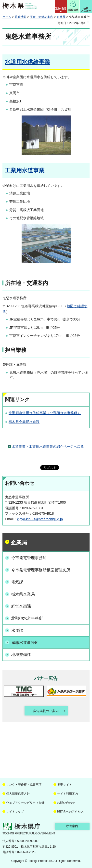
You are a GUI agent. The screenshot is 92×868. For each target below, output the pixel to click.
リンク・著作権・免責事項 (24, 785)
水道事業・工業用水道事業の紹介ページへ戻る (46, 447)
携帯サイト (65, 785)
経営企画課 (21, 606)
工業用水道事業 (25, 170)
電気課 (17, 582)
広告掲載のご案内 (46, 711)
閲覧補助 (73, 10)
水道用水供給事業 (27, 62)
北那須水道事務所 (27, 618)
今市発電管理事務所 (29, 558)
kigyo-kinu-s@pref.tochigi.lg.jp (40, 519)
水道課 (17, 631)
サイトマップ (15, 812)
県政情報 (21, 17)
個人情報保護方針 (18, 794)
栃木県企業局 (23, 594)
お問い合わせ (66, 803)
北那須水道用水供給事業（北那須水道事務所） (45, 413)
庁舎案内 (72, 826)
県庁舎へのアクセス (70, 812)
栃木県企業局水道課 (24, 422)
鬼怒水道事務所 (25, 643)
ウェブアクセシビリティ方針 (25, 803)
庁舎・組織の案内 (41, 17)
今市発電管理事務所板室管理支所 (41, 570)
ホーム (7, 17)
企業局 (61, 17)
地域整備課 (21, 655)
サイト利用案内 (67, 794)
